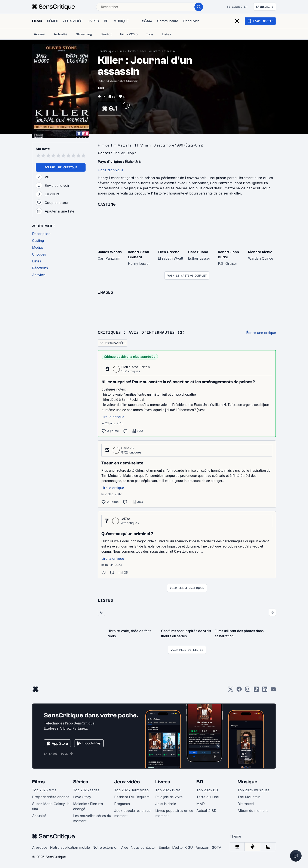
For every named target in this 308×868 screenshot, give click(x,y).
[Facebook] (239, 691)
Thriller (132, 51)
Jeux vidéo (127, 782)
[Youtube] (273, 691)
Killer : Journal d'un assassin (157, 51)
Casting (107, 204)
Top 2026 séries (86, 790)
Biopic (132, 153)
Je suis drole (166, 804)
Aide (125, 847)
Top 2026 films (44, 790)
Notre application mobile (70, 847)
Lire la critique (113, 417)
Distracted (246, 804)
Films (121, 51)
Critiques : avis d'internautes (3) (141, 332)
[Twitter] (231, 691)
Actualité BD (206, 811)
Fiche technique (111, 170)
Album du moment (252, 811)
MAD (201, 804)
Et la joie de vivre (169, 797)
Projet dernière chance (51, 797)
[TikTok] (256, 691)
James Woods (110, 252)
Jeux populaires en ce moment (132, 813)
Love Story (82, 797)
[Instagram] (248, 691)
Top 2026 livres (168, 790)
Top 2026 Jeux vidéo (131, 790)
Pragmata (122, 804)
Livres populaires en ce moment (174, 813)
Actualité (39, 816)
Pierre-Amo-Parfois (136, 367)
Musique (247, 782)
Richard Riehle (260, 252)
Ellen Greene (169, 252)
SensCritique (106, 51)
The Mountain (249, 797)
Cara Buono (198, 252)
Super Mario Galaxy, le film (51, 806)
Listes (105, 600)
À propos (40, 847)
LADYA (125, 519)
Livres (163, 782)
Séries (81, 782)
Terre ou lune (208, 797)
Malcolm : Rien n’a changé (88, 806)
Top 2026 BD (207, 790)
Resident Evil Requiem (132, 797)
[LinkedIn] (265, 691)
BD (200, 782)
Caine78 (127, 448)
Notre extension (105, 847)
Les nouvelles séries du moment (92, 818)
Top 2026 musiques (253, 790)
